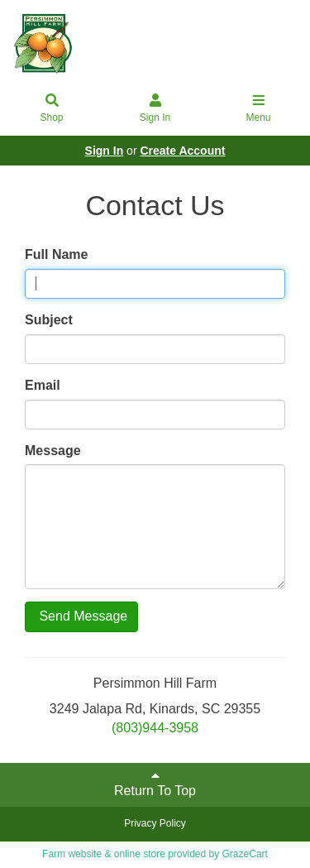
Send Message (81, 616)
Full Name (56, 254)
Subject (49, 320)
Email (43, 385)
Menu (259, 109)
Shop (52, 109)
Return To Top (155, 783)
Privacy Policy (155, 823)
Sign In (155, 109)
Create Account (182, 151)
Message (53, 451)
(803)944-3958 (155, 728)
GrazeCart (245, 854)
